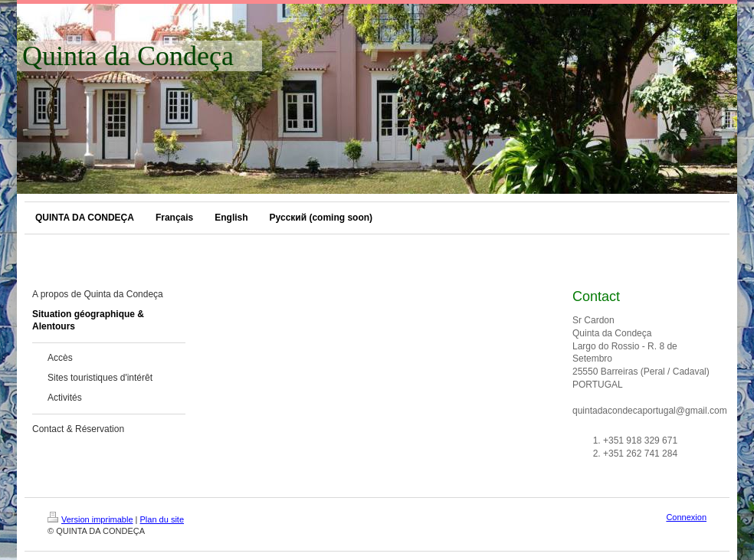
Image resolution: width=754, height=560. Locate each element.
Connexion (686, 517)
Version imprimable (90, 519)
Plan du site (162, 519)
